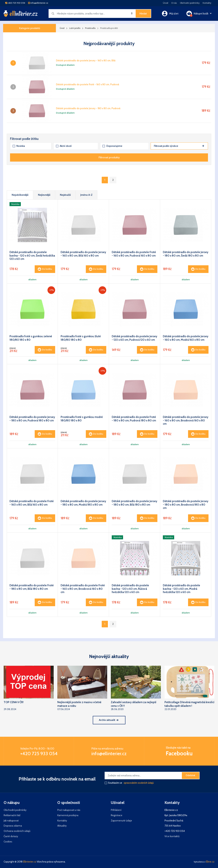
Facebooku (179, 753)
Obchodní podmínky (190, 3)
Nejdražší (65, 195)
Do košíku (45, 269)
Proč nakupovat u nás (69, 810)
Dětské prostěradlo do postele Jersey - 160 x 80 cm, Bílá (86, 61)
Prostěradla (90, 28)
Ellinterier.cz (30, 862)
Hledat (143, 14)
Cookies (8, 842)
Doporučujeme (112, 146)
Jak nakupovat (11, 821)
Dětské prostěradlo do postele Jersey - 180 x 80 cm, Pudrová (88, 108)
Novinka (19, 146)
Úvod (166, 3)
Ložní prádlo (75, 28)
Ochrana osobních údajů (17, 831)
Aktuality (62, 826)
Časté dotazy (11, 836)
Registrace (117, 815)
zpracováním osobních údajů (139, 783)
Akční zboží (64, 146)
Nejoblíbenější (20, 195)
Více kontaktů (172, 836)
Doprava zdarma (13, 826)
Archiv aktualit (109, 720)
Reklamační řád (12, 815)
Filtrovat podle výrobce (179, 146)
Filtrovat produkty (109, 157)
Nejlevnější (44, 195)
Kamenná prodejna (68, 815)
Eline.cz (210, 862)
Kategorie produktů (30, 28)
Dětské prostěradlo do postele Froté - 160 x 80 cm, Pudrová (88, 84)
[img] (132, 13)
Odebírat (190, 775)
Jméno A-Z (86, 195)
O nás (174, 3)
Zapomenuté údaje (121, 821)
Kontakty (207, 3)
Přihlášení (116, 810)
